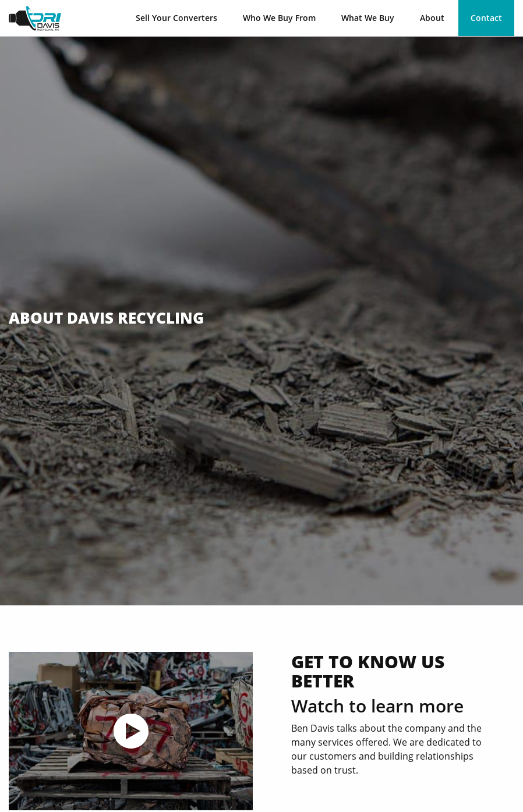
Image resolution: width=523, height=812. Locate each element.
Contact (486, 18)
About (432, 18)
